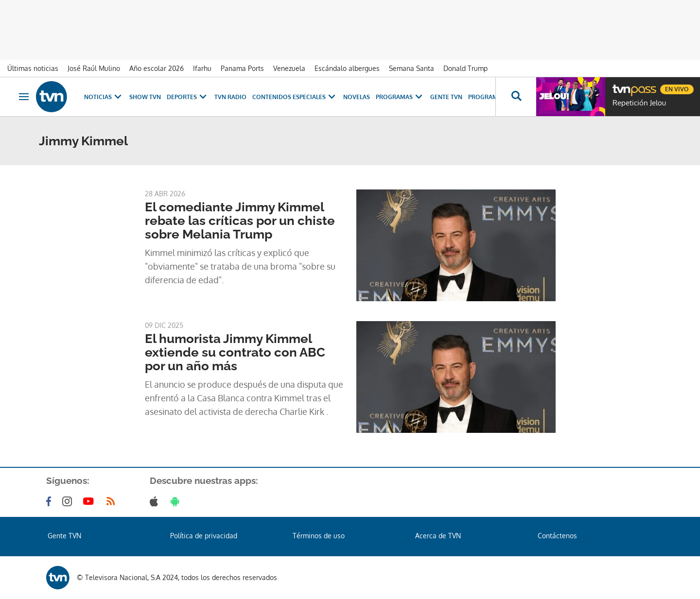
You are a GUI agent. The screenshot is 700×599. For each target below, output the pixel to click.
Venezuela (289, 68)
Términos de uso (319, 536)
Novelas (357, 97)
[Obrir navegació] (24, 97)
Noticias (104, 97)
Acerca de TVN (438, 536)
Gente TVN (446, 97)
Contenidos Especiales (295, 97)
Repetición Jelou (639, 103)
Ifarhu (202, 68)
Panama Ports (242, 68)
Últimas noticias (33, 68)
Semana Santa (411, 68)
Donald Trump (465, 68)
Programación (492, 97)
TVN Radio (230, 97)
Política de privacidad (204, 536)
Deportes (188, 97)
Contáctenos (557, 536)
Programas (400, 97)
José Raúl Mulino (94, 68)
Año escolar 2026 (157, 68)
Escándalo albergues (347, 68)
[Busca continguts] (516, 97)
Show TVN (145, 97)
